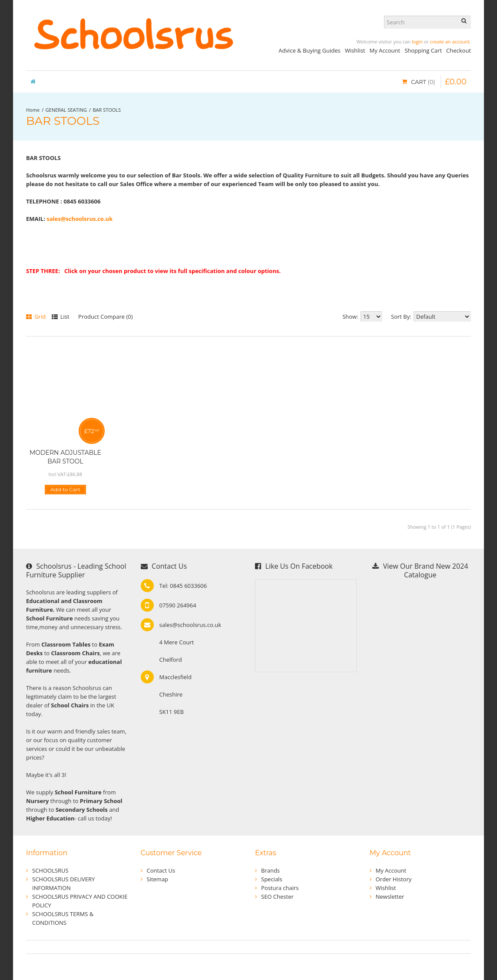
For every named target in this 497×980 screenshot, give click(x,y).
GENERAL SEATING (66, 110)
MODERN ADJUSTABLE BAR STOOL (65, 457)
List (61, 317)
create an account (450, 42)
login (417, 42)
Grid (36, 317)
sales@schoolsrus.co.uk (80, 219)
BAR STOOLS (107, 110)
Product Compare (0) (105, 317)
